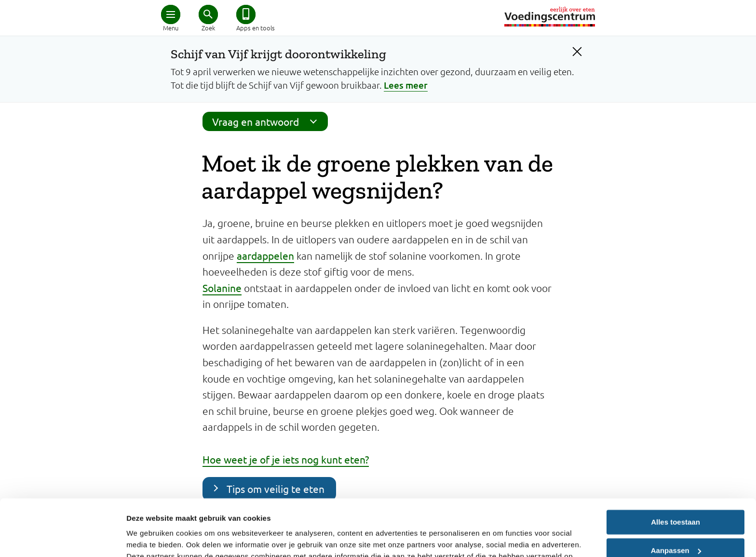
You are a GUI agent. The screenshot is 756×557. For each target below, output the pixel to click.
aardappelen (265, 255)
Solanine (222, 288)
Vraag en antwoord (268, 121)
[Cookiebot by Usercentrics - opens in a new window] (62, 538)
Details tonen (149, 538)
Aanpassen (676, 494)
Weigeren (675, 522)
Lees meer (406, 85)
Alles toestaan (675, 466)
